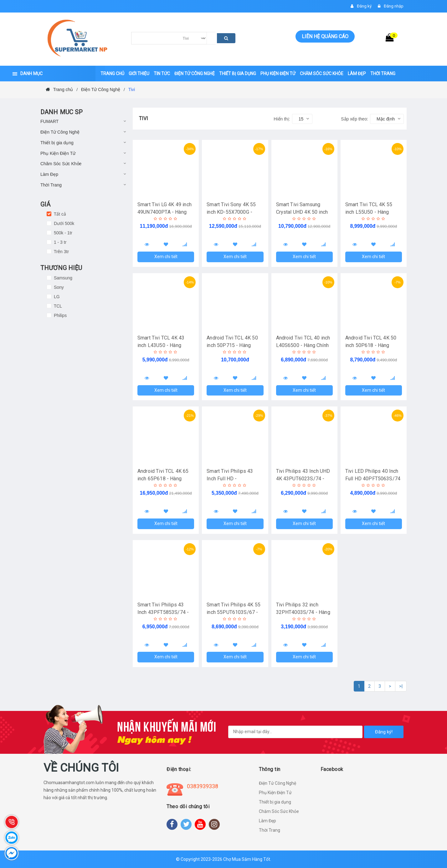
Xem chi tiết (166, 257)
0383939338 (203, 786)
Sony (58, 287)
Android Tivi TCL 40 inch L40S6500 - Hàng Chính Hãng (303, 345)
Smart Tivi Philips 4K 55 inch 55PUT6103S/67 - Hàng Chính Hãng (234, 612)
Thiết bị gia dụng (57, 143)
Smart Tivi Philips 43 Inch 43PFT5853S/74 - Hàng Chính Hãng (163, 612)
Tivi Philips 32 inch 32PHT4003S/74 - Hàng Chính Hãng (303, 612)
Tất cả (59, 214)
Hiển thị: (282, 119)
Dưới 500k (63, 223)
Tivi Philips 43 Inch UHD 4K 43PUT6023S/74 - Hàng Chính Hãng (303, 479)
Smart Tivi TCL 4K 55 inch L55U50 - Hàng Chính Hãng (369, 212)
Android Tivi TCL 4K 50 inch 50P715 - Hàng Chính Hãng (232, 345)
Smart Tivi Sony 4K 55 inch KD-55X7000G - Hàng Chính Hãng (231, 212)
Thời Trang (51, 185)
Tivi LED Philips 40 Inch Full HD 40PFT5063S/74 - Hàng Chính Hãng (373, 479)
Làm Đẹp (49, 174)
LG (56, 297)
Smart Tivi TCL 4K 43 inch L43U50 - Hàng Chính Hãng (161, 345)
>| (401, 686)
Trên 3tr (61, 252)
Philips (60, 315)
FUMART (49, 121)
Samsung (62, 278)
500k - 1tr (62, 233)
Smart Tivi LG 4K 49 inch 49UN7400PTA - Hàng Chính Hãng (164, 212)
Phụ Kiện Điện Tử (58, 153)
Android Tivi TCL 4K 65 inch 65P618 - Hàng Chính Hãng (163, 479)
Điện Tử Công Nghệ (60, 132)
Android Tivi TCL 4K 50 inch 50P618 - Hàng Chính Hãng (371, 345)
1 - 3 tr (59, 242)
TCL (57, 306)
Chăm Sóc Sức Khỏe (61, 164)
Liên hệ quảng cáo (325, 36)
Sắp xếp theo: (355, 119)
